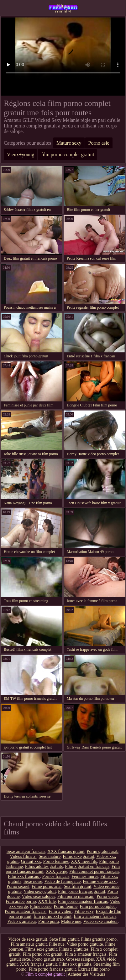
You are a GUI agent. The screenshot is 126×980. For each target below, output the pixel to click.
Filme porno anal (47, 886)
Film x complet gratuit (63, 8)
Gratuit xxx (31, 861)
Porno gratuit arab (103, 851)
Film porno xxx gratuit (42, 954)
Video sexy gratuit (40, 891)
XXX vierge (57, 871)
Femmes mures (85, 876)
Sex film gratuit (77, 886)
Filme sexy (84, 911)
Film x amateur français (85, 954)
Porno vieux (107, 896)
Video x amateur (22, 921)
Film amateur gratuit (29, 944)
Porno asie (99, 143)
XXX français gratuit (66, 851)
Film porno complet (98, 906)
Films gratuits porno (99, 939)
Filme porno (41, 906)
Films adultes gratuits (44, 866)
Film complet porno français (94, 871)
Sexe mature (50, 856)
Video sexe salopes (38, 896)
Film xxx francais (24, 876)
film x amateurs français (95, 916)
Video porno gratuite (85, 944)
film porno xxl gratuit (52, 916)
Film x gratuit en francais (87, 866)
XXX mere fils (84, 861)
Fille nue (57, 944)
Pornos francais (56, 876)
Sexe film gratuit (64, 939)
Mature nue (71, 921)
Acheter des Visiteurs (86, 974)
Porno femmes (56, 861)
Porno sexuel (18, 886)
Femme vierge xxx (100, 881)
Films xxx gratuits (75, 964)
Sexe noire (33, 881)
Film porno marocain (76, 896)
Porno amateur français (26, 911)
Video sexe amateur (101, 921)
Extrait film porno (94, 969)
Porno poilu (49, 921)
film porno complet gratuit (68, 154)
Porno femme (66, 906)
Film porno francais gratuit (52, 969)
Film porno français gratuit (81, 891)
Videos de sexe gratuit (28, 939)
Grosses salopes (80, 959)
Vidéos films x (23, 856)
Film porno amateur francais (83, 901)
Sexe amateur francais (26, 851)
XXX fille (47, 901)
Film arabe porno (21, 901)
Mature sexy (69, 143)
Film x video (60, 911)
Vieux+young (21, 154)
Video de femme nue (62, 881)
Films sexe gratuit (78, 856)
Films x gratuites (74, 949)
